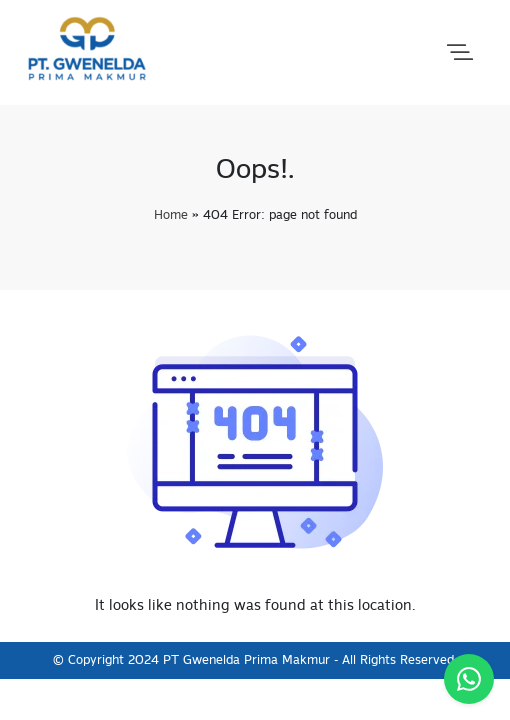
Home (171, 215)
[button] (460, 53)
